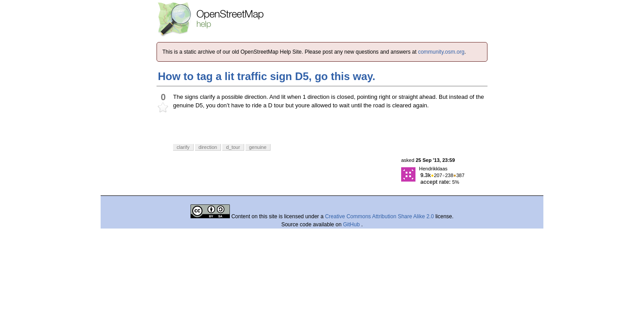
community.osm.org (441, 52)
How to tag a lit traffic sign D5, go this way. (267, 76)
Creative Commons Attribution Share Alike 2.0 (379, 216)
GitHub (352, 225)
